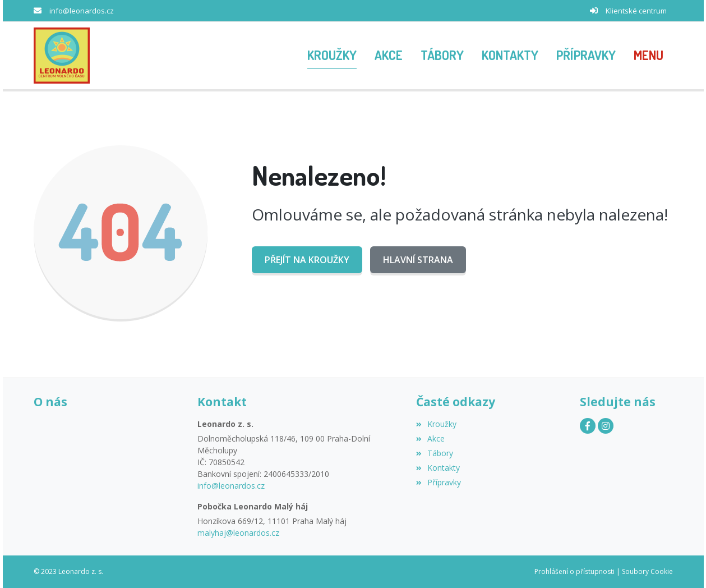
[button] (649, 56)
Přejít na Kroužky (307, 260)
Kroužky (436, 424)
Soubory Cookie (647, 571)
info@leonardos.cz (82, 11)
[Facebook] (588, 426)
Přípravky (439, 482)
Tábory (435, 453)
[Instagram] (606, 426)
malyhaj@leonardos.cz (238, 533)
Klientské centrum (636, 11)
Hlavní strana (418, 260)
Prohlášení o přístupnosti (575, 571)
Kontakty (438, 468)
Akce (430, 438)
